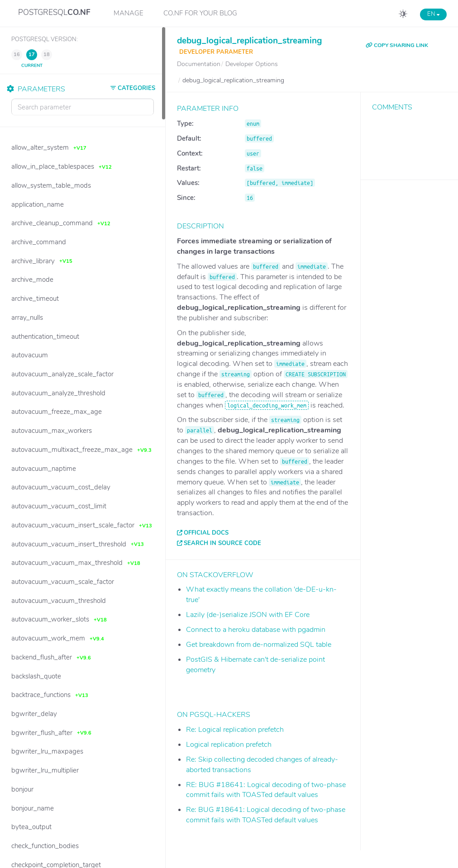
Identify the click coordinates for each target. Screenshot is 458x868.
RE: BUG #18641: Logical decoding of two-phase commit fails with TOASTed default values (266, 790)
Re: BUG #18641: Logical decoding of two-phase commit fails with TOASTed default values (266, 815)
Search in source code (222, 543)
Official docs (206, 533)
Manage (129, 13)
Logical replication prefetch (229, 745)
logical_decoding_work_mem (267, 405)
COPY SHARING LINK (397, 45)
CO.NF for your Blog (200, 13)
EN (433, 14)
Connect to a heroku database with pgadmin (256, 630)
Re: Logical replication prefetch (235, 730)
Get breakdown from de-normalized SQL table (259, 645)
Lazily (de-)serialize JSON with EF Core (248, 615)
